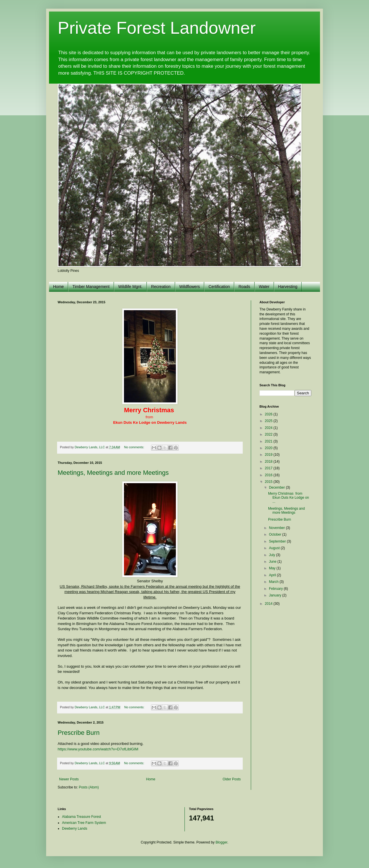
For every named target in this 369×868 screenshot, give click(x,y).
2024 (269, 428)
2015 (269, 482)
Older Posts (232, 779)
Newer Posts (69, 779)
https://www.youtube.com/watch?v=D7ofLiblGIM (98, 749)
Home (58, 287)
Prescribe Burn (79, 733)
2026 (269, 414)
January (276, 595)
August (275, 548)
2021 (269, 441)
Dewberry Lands (75, 829)
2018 (269, 462)
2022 (269, 434)
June (273, 562)
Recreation (161, 287)
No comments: (134, 447)
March (274, 582)
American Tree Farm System (84, 823)
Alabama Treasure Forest (81, 817)
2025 (269, 421)
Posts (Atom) (89, 787)
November (277, 528)
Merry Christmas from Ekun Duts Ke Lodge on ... (289, 498)
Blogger (222, 842)
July (273, 555)
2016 (269, 475)
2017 (269, 468)
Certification (219, 287)
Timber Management (91, 287)
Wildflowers (190, 287)
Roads (244, 287)
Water (264, 287)
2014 (269, 604)
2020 (269, 448)
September (278, 541)
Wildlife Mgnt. (130, 287)
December (277, 487)
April (273, 575)
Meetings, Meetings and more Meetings (113, 473)
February (276, 589)
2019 (269, 455)
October (276, 534)
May (273, 568)
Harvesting (288, 287)
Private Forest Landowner (157, 28)
